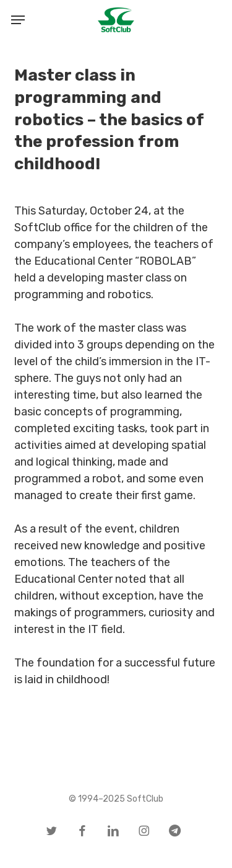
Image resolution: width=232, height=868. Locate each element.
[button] (18, 20)
